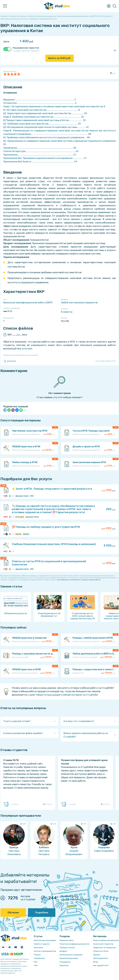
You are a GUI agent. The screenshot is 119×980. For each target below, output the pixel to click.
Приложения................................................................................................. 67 (40, 155)
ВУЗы (96, 962)
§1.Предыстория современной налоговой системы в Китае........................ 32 (45, 120)
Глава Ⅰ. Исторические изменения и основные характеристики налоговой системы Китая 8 (54, 106)
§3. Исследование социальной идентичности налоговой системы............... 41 (46, 127)
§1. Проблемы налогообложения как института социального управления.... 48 (47, 137)
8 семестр (67, 312)
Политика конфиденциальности (74, 944)
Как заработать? (101, 965)
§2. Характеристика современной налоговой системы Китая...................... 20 (45, 113)
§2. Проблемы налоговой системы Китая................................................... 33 (42, 124)
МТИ (8, 311)
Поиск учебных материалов (106, 940)
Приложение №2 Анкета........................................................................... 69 (40, 162)
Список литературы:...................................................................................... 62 (41, 151)
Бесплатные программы (45, 940)
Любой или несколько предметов (79, 303)
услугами (27, 349)
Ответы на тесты (101, 951)
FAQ (36, 962)
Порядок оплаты (67, 948)
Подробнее (42, 913)
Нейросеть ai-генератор (104, 948)
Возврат (63, 951)
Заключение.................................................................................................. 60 (40, 148)
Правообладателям (69, 958)
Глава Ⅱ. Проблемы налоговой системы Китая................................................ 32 (44, 117)
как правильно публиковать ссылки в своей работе (79, 580)
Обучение (13, 913)
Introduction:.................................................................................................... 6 (40, 103)
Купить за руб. (60, 58)
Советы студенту (42, 944)
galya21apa (10, 361)
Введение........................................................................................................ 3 (39, 100)
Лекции (97, 955)
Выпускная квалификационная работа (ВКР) (28, 303)
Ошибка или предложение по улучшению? (21, 355)
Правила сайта (67, 940)
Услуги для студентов (103, 944)
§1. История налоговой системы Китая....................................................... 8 (42, 110)
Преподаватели (101, 958)
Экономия (38, 948)
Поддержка (65, 962)
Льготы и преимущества (45, 951)
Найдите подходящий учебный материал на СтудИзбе (67, 695)
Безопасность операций (71, 955)
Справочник (39, 958)
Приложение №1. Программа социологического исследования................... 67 (45, 158)
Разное (37, 955)
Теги (36, 965)
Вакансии (64, 965)
